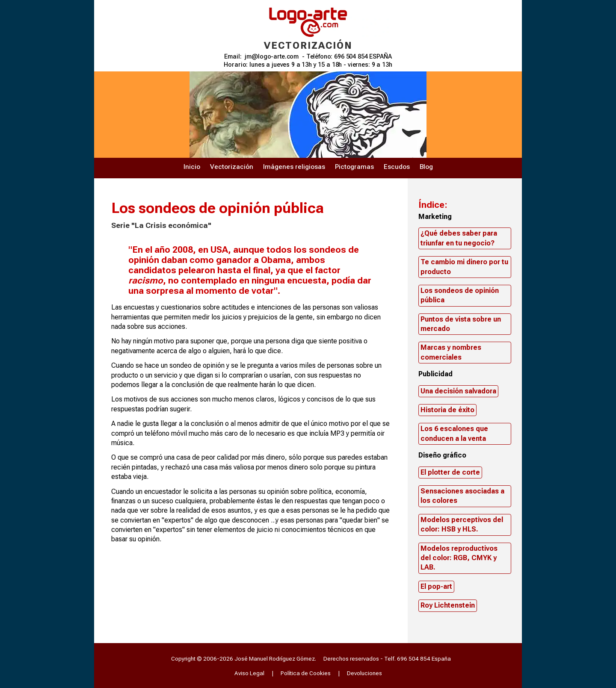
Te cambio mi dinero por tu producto (464, 267)
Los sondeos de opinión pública (460, 295)
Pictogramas (354, 167)
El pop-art (436, 586)
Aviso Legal (249, 673)
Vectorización (232, 167)
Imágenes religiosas (294, 167)
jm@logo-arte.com (272, 57)
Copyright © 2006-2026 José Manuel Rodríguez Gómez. (244, 658)
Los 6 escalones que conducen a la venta (454, 433)
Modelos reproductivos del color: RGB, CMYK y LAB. (459, 558)
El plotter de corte (450, 472)
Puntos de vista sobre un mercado (461, 324)
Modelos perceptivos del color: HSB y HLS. (462, 524)
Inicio (192, 167)
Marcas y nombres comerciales (451, 352)
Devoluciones (364, 673)
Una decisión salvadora (458, 391)
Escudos (397, 167)
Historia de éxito (447, 410)
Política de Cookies (306, 673)
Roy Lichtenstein (448, 605)
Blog (426, 167)
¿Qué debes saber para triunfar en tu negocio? (459, 238)
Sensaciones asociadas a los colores (462, 496)
